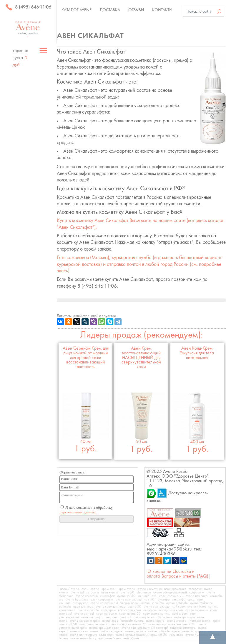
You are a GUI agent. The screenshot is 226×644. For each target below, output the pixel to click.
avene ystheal (84, 614)
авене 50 (134, 607)
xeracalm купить (132, 621)
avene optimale (177, 603)
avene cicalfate (88, 610)
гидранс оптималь (183, 628)
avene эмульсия (197, 610)
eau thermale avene (93, 624)
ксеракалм (197, 593)
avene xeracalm (87, 596)
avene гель (164, 617)
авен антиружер (194, 631)
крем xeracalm (107, 614)
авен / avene (70, 589)
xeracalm (93, 593)
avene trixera (197, 607)
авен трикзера (185, 617)
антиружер (80, 603)
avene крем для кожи (104, 628)
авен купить (110, 593)
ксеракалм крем (129, 610)
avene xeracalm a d (104, 603)
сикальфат (107, 596)
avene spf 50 (126, 596)
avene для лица (197, 596)
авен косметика (175, 589)
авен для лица (83, 607)
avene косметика (149, 589)
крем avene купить (156, 614)
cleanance (144, 593)
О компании (159, 572)
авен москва (79, 631)
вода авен (106, 635)
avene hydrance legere (106, 631)
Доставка (110, 10)
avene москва (177, 621)
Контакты (162, 10)
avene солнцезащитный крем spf (145, 628)
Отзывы (136, 10)
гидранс (112, 617)
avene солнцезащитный (170, 593)
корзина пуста (20, 58)
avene (95, 589)
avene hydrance (77, 600)
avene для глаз (136, 631)
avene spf (77, 593)
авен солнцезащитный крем (163, 610)
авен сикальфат (92, 617)
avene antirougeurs (83, 635)
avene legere (155, 621)
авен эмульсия (144, 617)
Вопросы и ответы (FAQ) (185, 576)
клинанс (143, 596)
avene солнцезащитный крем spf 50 (142, 635)
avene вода (110, 621)
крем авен (109, 589)
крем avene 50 (130, 614)
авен (85, 589)
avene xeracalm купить (87, 638)
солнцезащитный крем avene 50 (172, 624)
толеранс (195, 589)
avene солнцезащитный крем (164, 607)
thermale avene (200, 621)
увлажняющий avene (135, 603)
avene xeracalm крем (85, 621)
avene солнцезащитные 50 (135, 600)
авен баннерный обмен (122, 638)
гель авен (176, 635)
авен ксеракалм (102, 600)
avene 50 (127, 593)
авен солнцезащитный (167, 596)
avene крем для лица (110, 607)
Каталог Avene (77, 10)
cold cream (180, 614)
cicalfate (158, 603)
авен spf (126, 617)
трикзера (163, 600)
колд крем (108, 610)
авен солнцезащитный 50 (128, 624)
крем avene (127, 589)
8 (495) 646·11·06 (28, 7)
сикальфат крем (183, 600)
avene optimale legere (164, 631)
